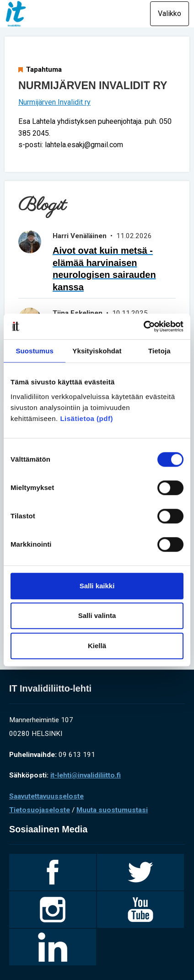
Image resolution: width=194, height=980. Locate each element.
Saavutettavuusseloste (46, 796)
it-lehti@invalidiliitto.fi (86, 775)
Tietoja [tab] (159, 351)
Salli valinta (97, 615)
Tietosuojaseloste (40, 810)
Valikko (170, 13)
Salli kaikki (97, 586)
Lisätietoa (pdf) (86, 418)
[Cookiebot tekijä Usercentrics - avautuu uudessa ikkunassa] (143, 326)
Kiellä (97, 646)
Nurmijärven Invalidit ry (54, 102)
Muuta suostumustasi (112, 810)
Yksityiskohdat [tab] (97, 351)
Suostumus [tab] (35, 351)
